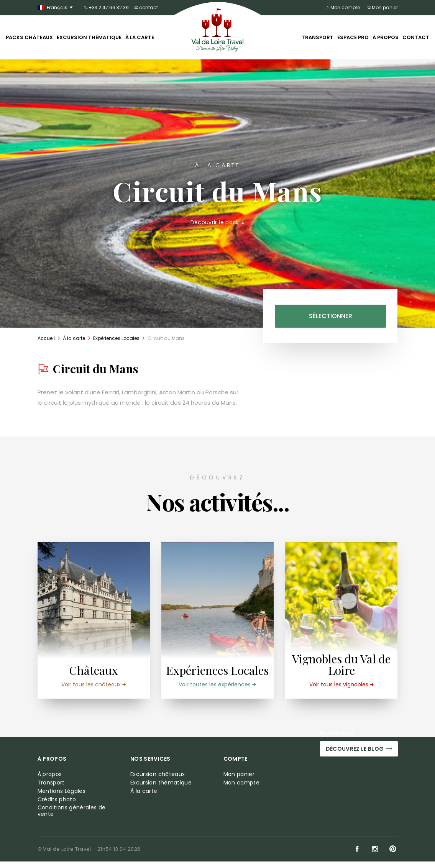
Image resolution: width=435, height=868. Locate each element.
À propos (386, 37)
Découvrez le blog (359, 756)
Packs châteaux (29, 37)
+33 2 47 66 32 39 (107, 7)
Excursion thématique (89, 37)
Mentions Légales (62, 797)
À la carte (140, 37)
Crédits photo (57, 806)
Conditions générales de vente (72, 817)
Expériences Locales (116, 338)
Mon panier (382, 7)
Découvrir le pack (218, 222)
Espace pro (353, 37)
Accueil (46, 338)
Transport (318, 37)
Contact (416, 37)
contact (146, 7)
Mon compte (345, 7)
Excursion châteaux (158, 781)
